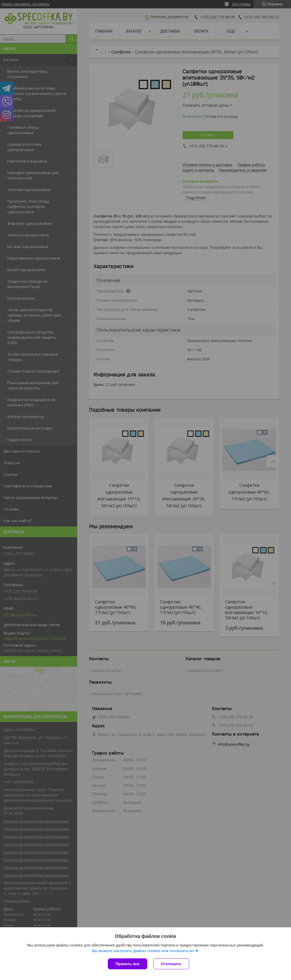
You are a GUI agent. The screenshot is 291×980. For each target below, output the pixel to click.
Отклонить (171, 964)
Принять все (128, 964)
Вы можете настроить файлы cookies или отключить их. (143, 951)
